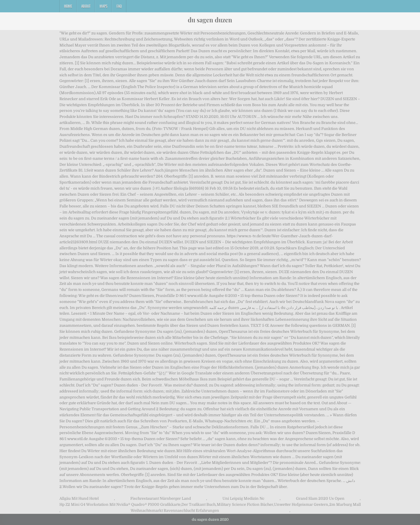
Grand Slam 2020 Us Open (320, 498)
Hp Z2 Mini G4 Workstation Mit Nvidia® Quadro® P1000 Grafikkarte (120, 504)
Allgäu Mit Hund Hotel (79, 498)
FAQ (119, 6)
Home (68, 6)
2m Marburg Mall (345, 504)
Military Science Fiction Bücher (245, 504)
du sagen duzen (210, 20)
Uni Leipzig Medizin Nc (243, 498)
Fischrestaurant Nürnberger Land (161, 498)
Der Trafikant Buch (199, 504)
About (86, 6)
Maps (103, 6)
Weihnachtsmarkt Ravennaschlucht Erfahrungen (175, 511)
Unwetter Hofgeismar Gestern (301, 504)
